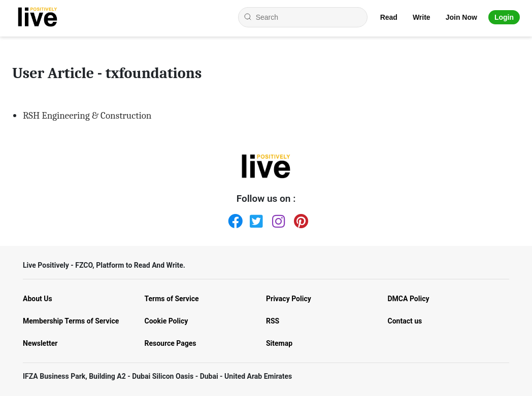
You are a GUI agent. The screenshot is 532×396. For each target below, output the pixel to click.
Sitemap (279, 343)
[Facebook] (233, 219)
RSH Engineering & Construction (87, 116)
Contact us (405, 321)
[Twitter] (255, 219)
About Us (38, 299)
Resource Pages (171, 343)
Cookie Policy (167, 321)
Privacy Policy (289, 299)
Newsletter (40, 343)
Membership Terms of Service (71, 321)
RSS (273, 321)
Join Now (461, 17)
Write (422, 17)
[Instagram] (277, 219)
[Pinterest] (299, 219)
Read (389, 17)
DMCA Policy (409, 299)
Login (504, 17)
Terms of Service (172, 299)
